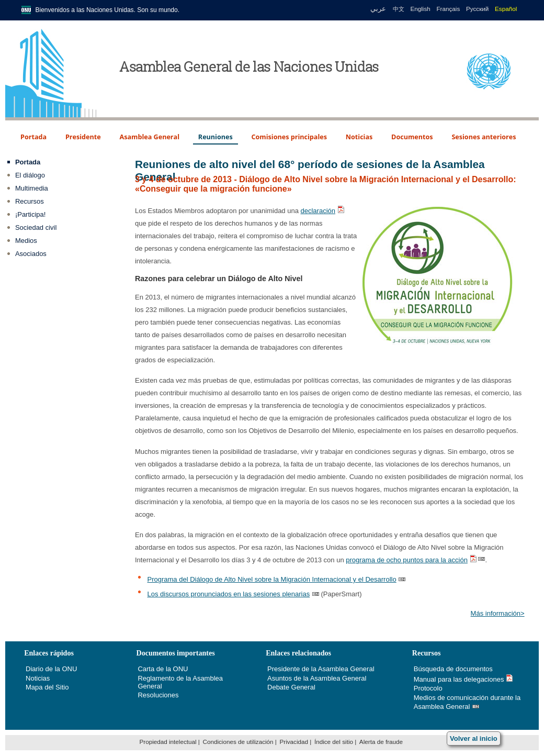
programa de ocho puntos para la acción (407, 560)
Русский (477, 9)
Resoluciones (158, 695)
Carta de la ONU (163, 669)
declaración (318, 211)
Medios (26, 241)
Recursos (30, 201)
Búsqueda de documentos (453, 669)
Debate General (291, 687)
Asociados (31, 254)
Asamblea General (150, 137)
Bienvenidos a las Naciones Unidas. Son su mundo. (108, 10)
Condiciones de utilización (238, 742)
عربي (377, 9)
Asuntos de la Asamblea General (317, 678)
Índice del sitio (334, 742)
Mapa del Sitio (47, 687)
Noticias (359, 137)
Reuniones (216, 137)
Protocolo (428, 688)
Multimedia (32, 188)
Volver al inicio (474, 738)
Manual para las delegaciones (459, 679)
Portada (33, 137)
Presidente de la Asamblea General (321, 669)
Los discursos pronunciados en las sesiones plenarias (228, 594)
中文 (399, 9)
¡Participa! (31, 214)
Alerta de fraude (381, 742)
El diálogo (30, 175)
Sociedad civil (36, 227)
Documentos (412, 137)
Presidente (83, 137)
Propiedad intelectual (168, 742)
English (420, 9)
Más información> (498, 613)
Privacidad (294, 742)
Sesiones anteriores (484, 137)
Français (448, 9)
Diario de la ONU (51, 669)
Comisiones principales (289, 137)
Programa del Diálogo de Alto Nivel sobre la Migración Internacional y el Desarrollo (271, 579)
